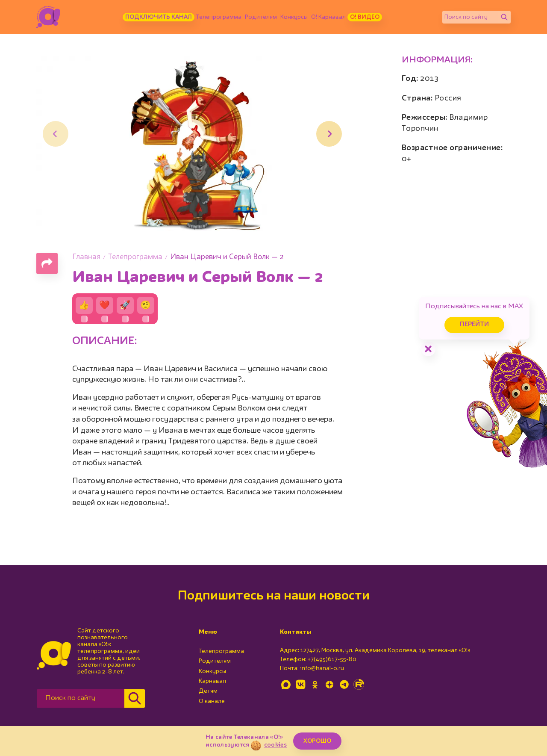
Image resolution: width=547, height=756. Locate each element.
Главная (86, 257)
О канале (212, 701)
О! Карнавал (328, 17)
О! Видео (365, 17)
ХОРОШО (317, 741)
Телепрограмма (219, 17)
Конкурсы (294, 17)
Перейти (474, 325)
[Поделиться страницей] (47, 263)
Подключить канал (159, 17)
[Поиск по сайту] (470, 17)
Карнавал (212, 681)
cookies (275, 745)
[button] (329, 134)
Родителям (261, 17)
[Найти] (504, 17)
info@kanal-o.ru (322, 668)
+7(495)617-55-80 (332, 659)
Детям (208, 691)
